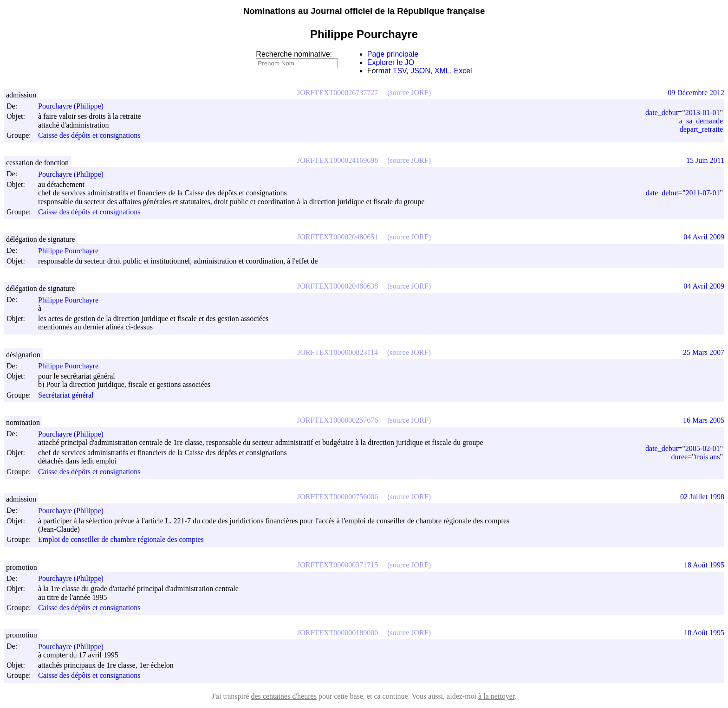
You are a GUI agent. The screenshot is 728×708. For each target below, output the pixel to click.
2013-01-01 (703, 113)
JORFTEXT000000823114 (338, 352)
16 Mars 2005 (704, 420)
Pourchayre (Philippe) (75, 106)
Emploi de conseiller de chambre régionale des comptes (121, 540)
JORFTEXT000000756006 (338, 497)
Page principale (393, 54)
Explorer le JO (391, 62)
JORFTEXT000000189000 (338, 633)
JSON (420, 71)
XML (442, 71)
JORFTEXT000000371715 (338, 565)
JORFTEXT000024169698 (338, 160)
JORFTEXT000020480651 (338, 237)
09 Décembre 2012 (696, 93)
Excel (463, 71)
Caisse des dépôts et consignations (89, 135)
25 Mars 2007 (704, 352)
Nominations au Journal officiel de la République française (364, 11)
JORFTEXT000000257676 (338, 420)
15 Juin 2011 (705, 160)
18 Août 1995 (704, 565)
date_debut (662, 113)
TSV (400, 71)
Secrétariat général (66, 395)
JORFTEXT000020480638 (338, 286)
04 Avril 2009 (704, 237)
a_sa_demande (701, 121)
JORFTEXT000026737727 (338, 93)
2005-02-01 (703, 448)
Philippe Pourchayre (72, 251)
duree (680, 457)
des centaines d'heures (284, 696)
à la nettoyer (496, 696)
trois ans (708, 457)
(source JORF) (409, 93)
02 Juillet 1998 (702, 497)
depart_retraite (701, 129)
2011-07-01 (702, 193)
